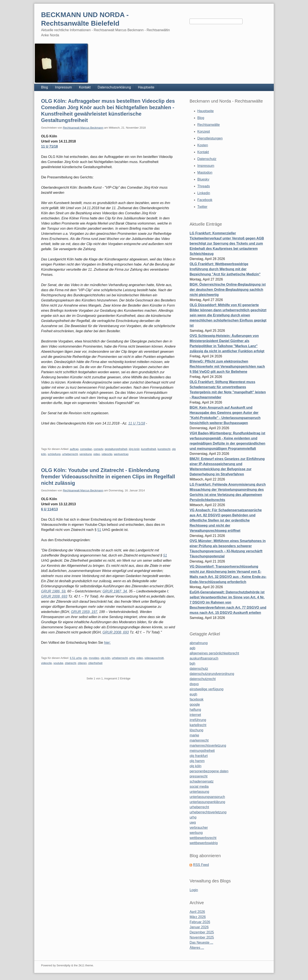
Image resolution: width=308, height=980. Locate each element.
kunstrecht (164, 449)
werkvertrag (121, 454)
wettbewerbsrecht (203, 838)
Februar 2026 (200, 922)
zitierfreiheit (95, 663)
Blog (44, 87)
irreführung (198, 720)
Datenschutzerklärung (114, 87)
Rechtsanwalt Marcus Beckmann (83, 128)
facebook (196, 699)
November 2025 (202, 937)
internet (195, 715)
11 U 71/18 (49, 146)
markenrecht (199, 740)
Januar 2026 (199, 927)
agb (192, 648)
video (97, 454)
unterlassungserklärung (207, 802)
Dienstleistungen (210, 138)
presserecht (198, 776)
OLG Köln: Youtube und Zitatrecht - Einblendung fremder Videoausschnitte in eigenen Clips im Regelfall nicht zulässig (108, 477)
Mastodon (205, 173)
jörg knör (134, 449)
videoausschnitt (154, 658)
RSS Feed (201, 865)
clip (85, 658)
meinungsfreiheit (202, 751)
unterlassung (199, 792)
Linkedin (204, 193)
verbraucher (199, 828)
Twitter (202, 207)
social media (199, 787)
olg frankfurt (198, 756)
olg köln (106, 658)
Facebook (205, 200)
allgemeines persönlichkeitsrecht (214, 653)
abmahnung (199, 643)
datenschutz (199, 669)
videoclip (107, 454)
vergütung (86, 454)
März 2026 (198, 917)
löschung (196, 730)
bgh (192, 663)
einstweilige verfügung (206, 689)
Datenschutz (207, 159)
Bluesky (203, 179)
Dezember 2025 (202, 932)
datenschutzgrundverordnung (212, 674)
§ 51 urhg (76, 658)
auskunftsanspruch (204, 658)
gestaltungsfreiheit (116, 449)
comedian (86, 449)
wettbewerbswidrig (204, 843)
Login (194, 890)
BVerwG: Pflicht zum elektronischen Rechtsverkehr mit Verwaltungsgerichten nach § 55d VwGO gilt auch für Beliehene (227, 367)
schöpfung (54, 454)
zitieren (82, 663)
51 (99, 530)
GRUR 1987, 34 (115, 591)
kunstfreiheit (148, 449)
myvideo (94, 658)
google (195, 705)
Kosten (203, 145)
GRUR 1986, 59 (53, 591)
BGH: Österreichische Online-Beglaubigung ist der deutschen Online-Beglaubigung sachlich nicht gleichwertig (228, 290)
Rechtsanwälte (209, 125)
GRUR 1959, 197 (84, 612)
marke (194, 735)
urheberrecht (70, 454)
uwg (193, 822)
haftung (195, 710)
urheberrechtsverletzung (208, 812)
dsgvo (194, 684)
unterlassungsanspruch (207, 797)
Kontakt (85, 87)
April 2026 (197, 912)
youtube (58, 663)
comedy (98, 449)
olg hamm (197, 761)
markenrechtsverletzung (208, 746)
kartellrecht (198, 725)
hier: (107, 643)
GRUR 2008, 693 (54, 596)
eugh (193, 694)
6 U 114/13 (49, 509)
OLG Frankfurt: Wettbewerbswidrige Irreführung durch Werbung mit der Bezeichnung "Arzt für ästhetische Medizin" (225, 269)
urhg (132, 658)
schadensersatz (201, 781)
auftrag (74, 449)
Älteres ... (197, 948)
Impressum (63, 87)
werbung (196, 833)
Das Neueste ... (201, 943)
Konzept (204, 131)
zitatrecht (70, 663)
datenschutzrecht (203, 679)
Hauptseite (146, 87)
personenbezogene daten (209, 771)
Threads (204, 186)
